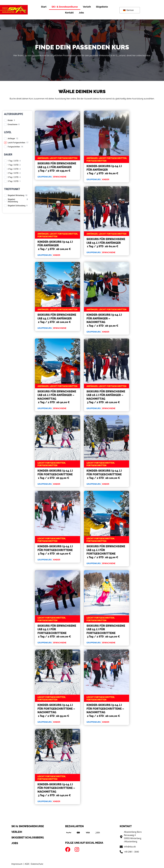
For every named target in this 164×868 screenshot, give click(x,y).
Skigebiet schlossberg (28, 838)
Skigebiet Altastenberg (13, 200)
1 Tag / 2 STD (13, 161)
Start (44, 7)
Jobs (81, 13)
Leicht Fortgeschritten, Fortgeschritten (52, 464)
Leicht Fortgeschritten (16, 143)
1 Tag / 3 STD (13, 165)
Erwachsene (13, 124)
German (128, 10)
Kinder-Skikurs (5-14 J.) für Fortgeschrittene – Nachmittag (56, 709)
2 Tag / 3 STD (13, 173)
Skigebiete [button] (102, 7)
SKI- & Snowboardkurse (65, 7)
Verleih (87, 7)
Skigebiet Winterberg (16, 195)
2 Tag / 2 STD (13, 169)
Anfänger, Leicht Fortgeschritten (57, 158)
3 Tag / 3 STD (13, 181)
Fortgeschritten (14, 147)
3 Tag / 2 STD (13, 177)
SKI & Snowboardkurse (28, 826)
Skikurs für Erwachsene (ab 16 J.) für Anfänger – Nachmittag (57, 395)
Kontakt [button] (69, 13)
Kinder (10, 120)
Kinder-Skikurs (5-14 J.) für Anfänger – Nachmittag (104, 318)
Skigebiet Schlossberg (17, 206)
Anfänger (11, 139)
